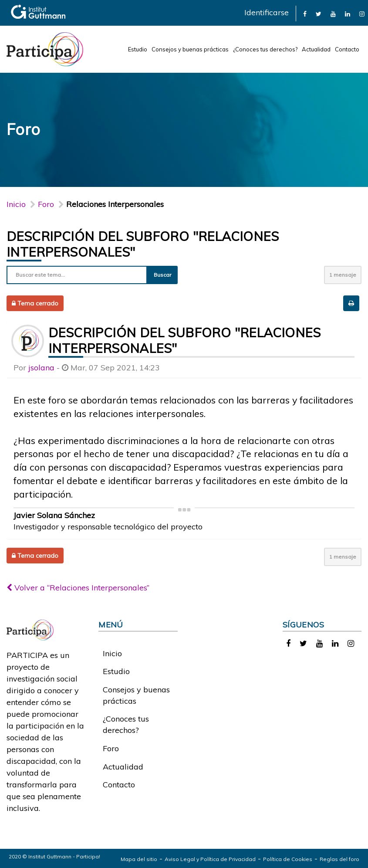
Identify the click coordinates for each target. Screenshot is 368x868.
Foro (111, 748)
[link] (305, 13)
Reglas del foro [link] (339, 859)
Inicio (16, 204)
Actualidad (316, 49)
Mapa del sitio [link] (139, 859)
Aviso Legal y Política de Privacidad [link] (210, 859)
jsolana (41, 368)
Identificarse (267, 12)
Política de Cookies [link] (288, 859)
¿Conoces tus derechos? (265, 49)
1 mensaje (343, 275)
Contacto (347, 49)
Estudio (138, 49)
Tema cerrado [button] (35, 303)
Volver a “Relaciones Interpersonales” (78, 588)
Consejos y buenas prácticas (190, 49)
